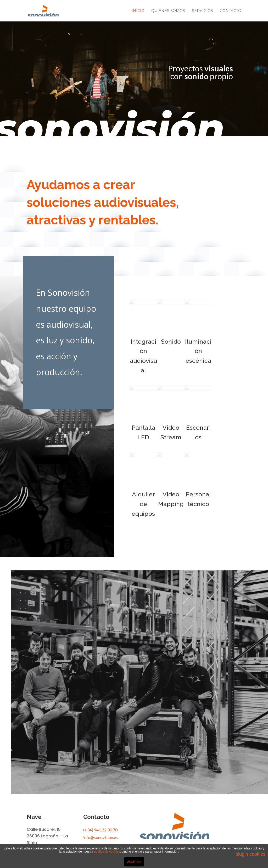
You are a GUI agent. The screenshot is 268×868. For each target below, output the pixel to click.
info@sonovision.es (100, 837)
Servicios (202, 11)
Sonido (171, 341)
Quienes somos (168, 11)
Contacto (231, 11)
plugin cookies (250, 854)
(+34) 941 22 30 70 (100, 830)
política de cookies (107, 852)
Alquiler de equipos (143, 504)
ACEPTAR (134, 862)
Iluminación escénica (198, 351)
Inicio (138, 11)
